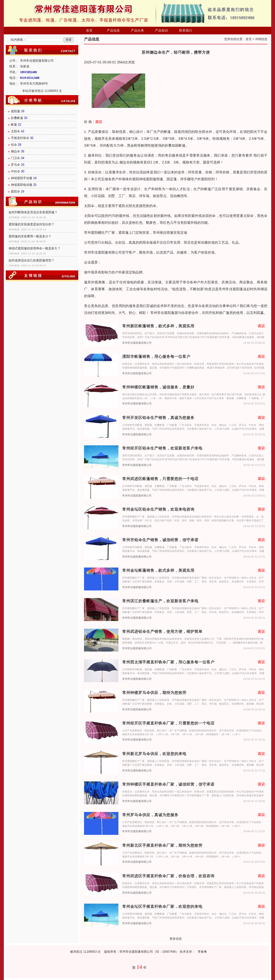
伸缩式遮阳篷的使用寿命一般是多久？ (35, 248)
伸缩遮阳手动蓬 (22, 178)
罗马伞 (15, 165)
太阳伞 (15, 131)
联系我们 (186, 30)
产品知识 (162, 30)
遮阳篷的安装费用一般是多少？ (30, 236)
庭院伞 (15, 191)
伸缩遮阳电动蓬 (22, 185)
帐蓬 (14, 125)
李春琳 (202, 952)
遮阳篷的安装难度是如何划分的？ (32, 224)
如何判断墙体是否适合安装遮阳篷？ (33, 212)
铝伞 (14, 145)
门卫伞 (15, 158)
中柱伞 (15, 171)
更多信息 (176, 939)
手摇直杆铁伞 (20, 138)
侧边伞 (15, 151)
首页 (89, 30)
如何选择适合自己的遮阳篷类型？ (32, 260)
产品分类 (137, 30)
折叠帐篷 (17, 118)
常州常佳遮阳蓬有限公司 (137, 343)
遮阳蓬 (15, 111)
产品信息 (113, 30)
